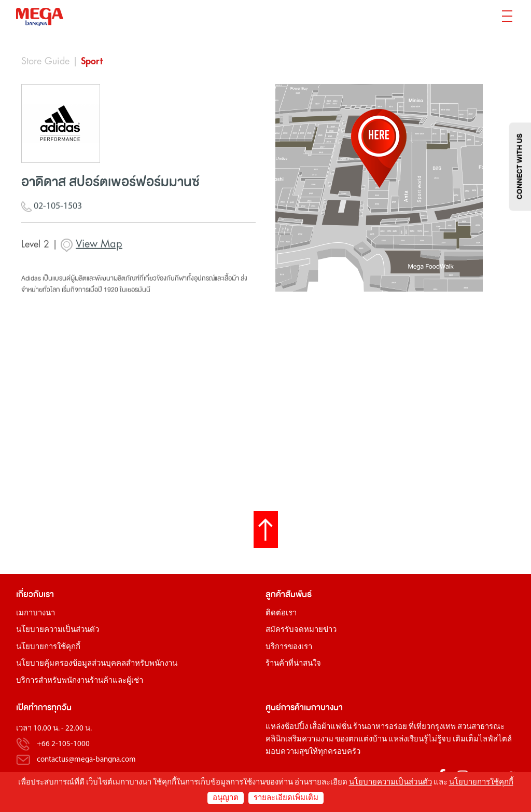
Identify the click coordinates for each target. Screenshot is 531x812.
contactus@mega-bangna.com (86, 760)
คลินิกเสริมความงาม (299, 740)
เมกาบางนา (36, 614)
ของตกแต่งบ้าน (361, 740)
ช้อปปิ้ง (296, 727)
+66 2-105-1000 (63, 744)
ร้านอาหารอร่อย (380, 727)
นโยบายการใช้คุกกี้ (48, 647)
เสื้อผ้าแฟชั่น (331, 727)
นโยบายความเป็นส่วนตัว (58, 630)
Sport (92, 61)
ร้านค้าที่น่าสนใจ (293, 664)
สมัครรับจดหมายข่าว (301, 630)
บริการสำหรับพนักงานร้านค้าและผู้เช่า (80, 681)
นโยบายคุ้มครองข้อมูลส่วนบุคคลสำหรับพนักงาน (97, 664)
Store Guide (45, 61)
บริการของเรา (289, 647)
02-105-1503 (52, 209)
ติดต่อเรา (281, 614)
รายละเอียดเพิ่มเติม (286, 798)
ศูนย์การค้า (285, 707)
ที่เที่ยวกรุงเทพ (432, 727)
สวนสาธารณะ (481, 727)
